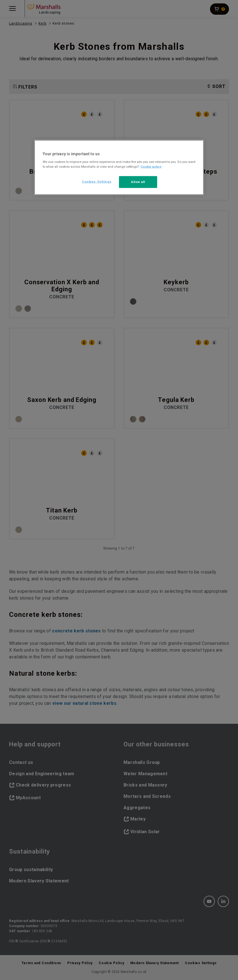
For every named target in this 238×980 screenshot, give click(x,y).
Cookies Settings (97, 182)
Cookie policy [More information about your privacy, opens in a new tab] (151, 167)
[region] (119, 167)
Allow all (138, 182)
